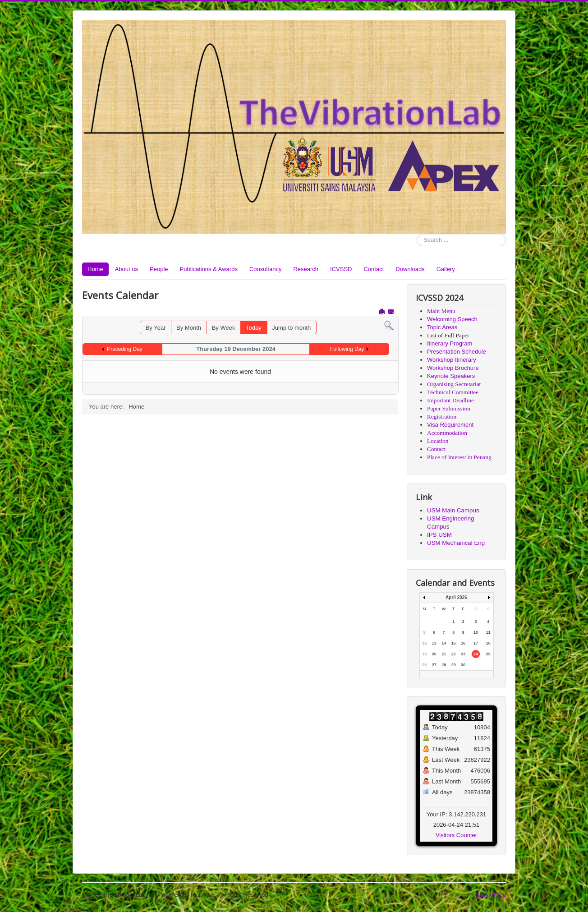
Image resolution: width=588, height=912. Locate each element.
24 (476, 654)
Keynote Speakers (451, 376)
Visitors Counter (456, 835)
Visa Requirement (450, 425)
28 (444, 665)
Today (254, 328)
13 (434, 643)
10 (476, 632)
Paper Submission (449, 408)
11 (488, 632)
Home (95, 269)
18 (488, 643)
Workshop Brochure (453, 368)
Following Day (347, 349)
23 (463, 654)
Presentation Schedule (457, 352)
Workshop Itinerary (452, 360)
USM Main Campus (453, 510)
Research (306, 269)
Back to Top (491, 895)
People (159, 269)
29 (454, 665)
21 (444, 654)
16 (463, 643)
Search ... (417, 234)
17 (476, 643)
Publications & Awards (209, 269)
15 (454, 643)
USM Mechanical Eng (456, 543)
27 (434, 665)
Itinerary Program (450, 343)
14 (444, 643)
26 (424, 665)
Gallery (446, 269)
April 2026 (456, 597)
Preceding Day (125, 349)
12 (424, 643)
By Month (189, 328)
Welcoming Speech (452, 319)
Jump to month (291, 328)
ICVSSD (341, 269)
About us (126, 269)
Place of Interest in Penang (459, 457)
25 (488, 654)
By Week (224, 328)
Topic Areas (442, 327)
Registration (442, 417)
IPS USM (439, 535)
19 (424, 654)
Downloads (410, 269)
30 (463, 665)
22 (454, 654)
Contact (374, 269)
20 (434, 654)
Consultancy (266, 269)
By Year (156, 328)
